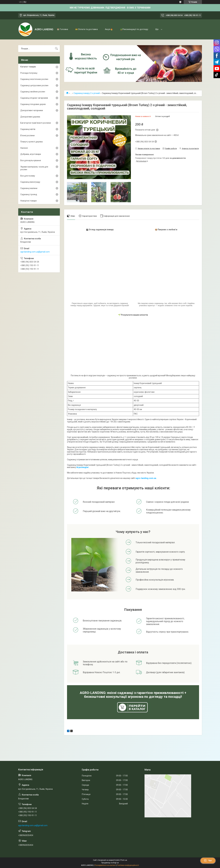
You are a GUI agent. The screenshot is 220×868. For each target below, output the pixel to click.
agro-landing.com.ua (146, 478)
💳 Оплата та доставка (86, 29)
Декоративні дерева (30, 117)
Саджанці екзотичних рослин (34, 79)
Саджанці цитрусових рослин (34, 85)
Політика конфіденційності (128, 865)
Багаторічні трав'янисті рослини (36, 123)
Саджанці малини (29, 188)
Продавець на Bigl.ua (110, 863)
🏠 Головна (62, 29)
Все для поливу (28, 176)
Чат (208, 861)
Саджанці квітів (28, 129)
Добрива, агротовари (31, 154)
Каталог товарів (28, 67)
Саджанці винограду (30, 182)
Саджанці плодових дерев (33, 104)
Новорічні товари (28, 201)
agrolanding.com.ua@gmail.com (35, 252)
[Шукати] (56, 49)
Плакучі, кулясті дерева (32, 142)
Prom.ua (124, 860)
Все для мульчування (31, 160)
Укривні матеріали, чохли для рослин (34, 168)
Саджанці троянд (29, 194)
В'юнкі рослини (27, 135)
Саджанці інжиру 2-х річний (87, 93)
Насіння (24, 148)
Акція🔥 (109, 29)
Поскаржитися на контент (105, 865)
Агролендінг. (83, 467)
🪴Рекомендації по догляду (134, 29)
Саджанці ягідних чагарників (34, 98)
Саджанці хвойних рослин (33, 92)
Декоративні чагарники (32, 110)
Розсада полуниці (29, 73)
